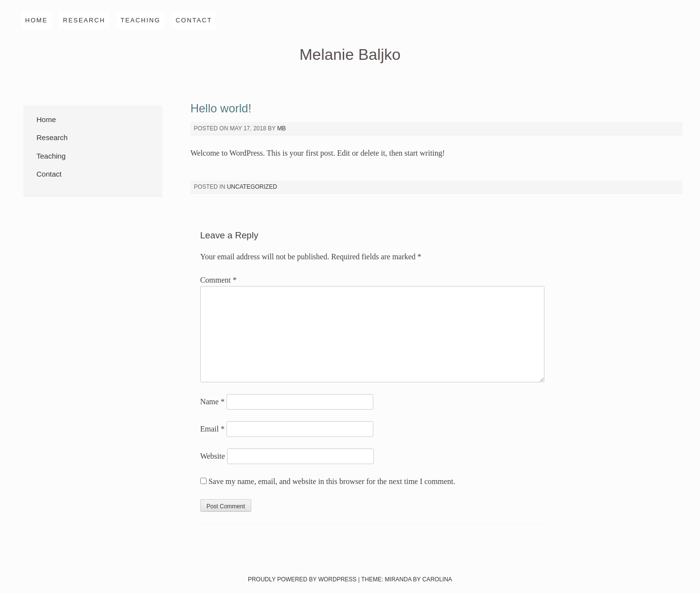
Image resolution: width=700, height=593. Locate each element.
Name (212, 402)
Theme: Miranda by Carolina (407, 579)
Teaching (140, 20)
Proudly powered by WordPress (302, 579)
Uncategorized (252, 187)
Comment (219, 280)
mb (281, 128)
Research (84, 20)
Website (213, 456)
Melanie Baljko (350, 54)
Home (36, 20)
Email (212, 429)
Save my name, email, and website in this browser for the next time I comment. (332, 481)
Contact (194, 20)
